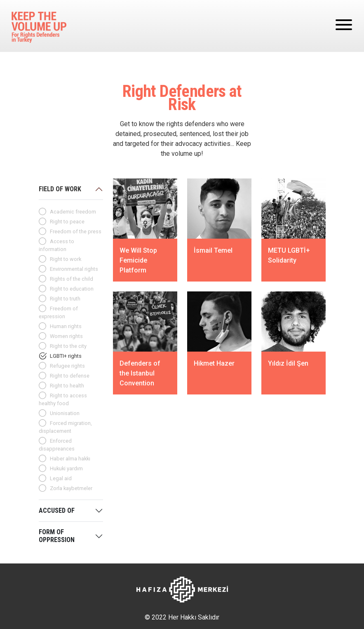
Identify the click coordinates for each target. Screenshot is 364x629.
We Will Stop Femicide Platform (138, 260)
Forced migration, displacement (65, 427)
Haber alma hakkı (70, 459)
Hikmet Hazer (214, 363)
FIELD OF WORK (60, 189)
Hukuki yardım (66, 468)
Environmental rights (74, 269)
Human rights (66, 326)
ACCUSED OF (57, 510)
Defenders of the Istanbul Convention (140, 373)
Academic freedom (73, 212)
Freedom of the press (76, 231)
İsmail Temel (213, 250)
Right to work (66, 259)
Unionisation (65, 413)
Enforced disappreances (57, 445)
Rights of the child (72, 279)
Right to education (72, 289)
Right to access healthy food (63, 399)
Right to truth (65, 299)
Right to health (67, 386)
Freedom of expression (58, 312)
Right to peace (67, 222)
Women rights (66, 336)
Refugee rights (67, 366)
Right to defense (70, 376)
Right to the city (68, 346)
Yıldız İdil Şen (288, 363)
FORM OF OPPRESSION (57, 536)
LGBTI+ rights (66, 356)
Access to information (56, 245)
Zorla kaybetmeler (71, 488)
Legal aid (61, 478)
